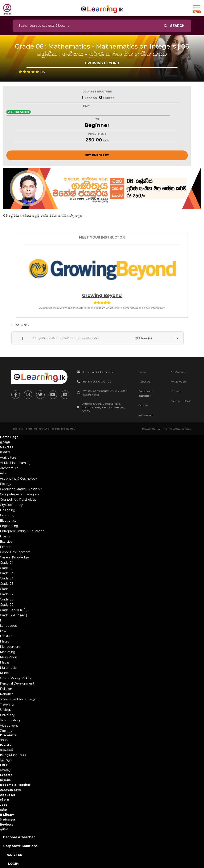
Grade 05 (7, 584)
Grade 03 (7, 573)
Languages (8, 626)
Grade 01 (6, 563)
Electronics (8, 521)
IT (1, 620)
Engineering (9, 526)
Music (4, 673)
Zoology (6, 731)
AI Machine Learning (15, 463)
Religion (6, 689)
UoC (73, 429)
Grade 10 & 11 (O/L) (14, 610)
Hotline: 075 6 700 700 (97, 382)
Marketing (8, 652)
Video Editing (10, 720)
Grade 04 (7, 578)
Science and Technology (18, 699)
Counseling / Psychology (18, 500)
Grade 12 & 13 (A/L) (13, 615)
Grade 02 (7, 568)
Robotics (7, 694)
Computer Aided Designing (20, 494)
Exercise (6, 542)
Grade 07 (7, 594)
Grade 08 (7, 599)
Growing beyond (102, 295)
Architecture (9, 468)
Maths (5, 662)
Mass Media (9, 657)
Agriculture (8, 458)
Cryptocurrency (11, 505)
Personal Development (17, 683)
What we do (178, 382)
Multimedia (8, 668)
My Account (178, 372)
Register (14, 855)
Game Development (15, 552)
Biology (6, 484)
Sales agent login (181, 401)
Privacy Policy (151, 429)
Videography (9, 726)
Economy (7, 515)
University (7, 715)
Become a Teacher (19, 837)
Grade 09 (7, 605)
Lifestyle (6, 636)
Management (10, 647)
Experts (6, 547)
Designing (8, 510)
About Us (144, 382)
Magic (5, 641)
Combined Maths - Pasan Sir (21, 489)
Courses (143, 405)
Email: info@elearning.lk (98, 372)
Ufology (6, 710)
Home (142, 372)
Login (13, 863)
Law (3, 631)
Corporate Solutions (20, 846)
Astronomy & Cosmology (19, 479)
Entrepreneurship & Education (22, 531)
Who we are (146, 415)
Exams (5, 536)
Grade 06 (7, 589)
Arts (3, 473)
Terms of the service (178, 429)
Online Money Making (16, 678)
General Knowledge (14, 557)
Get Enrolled (97, 155)
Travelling (7, 704)
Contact (176, 391)
